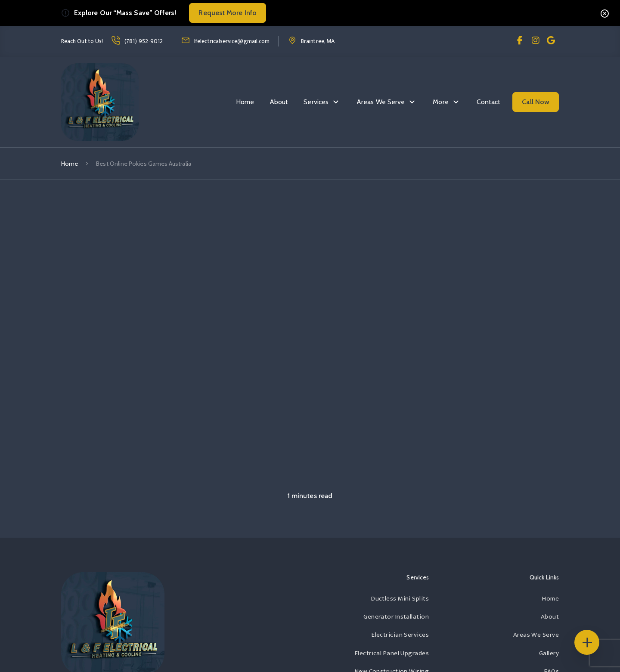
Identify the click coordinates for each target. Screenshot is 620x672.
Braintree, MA (318, 41)
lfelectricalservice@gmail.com (232, 41)
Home (245, 102)
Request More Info (227, 13)
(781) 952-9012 (144, 41)
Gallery (549, 653)
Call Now (536, 102)
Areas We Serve (381, 102)
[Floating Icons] (587, 642)
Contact (489, 102)
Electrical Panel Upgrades (392, 653)
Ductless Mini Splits (400, 599)
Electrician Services (400, 635)
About (279, 102)
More (440, 102)
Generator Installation (396, 617)
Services (316, 102)
